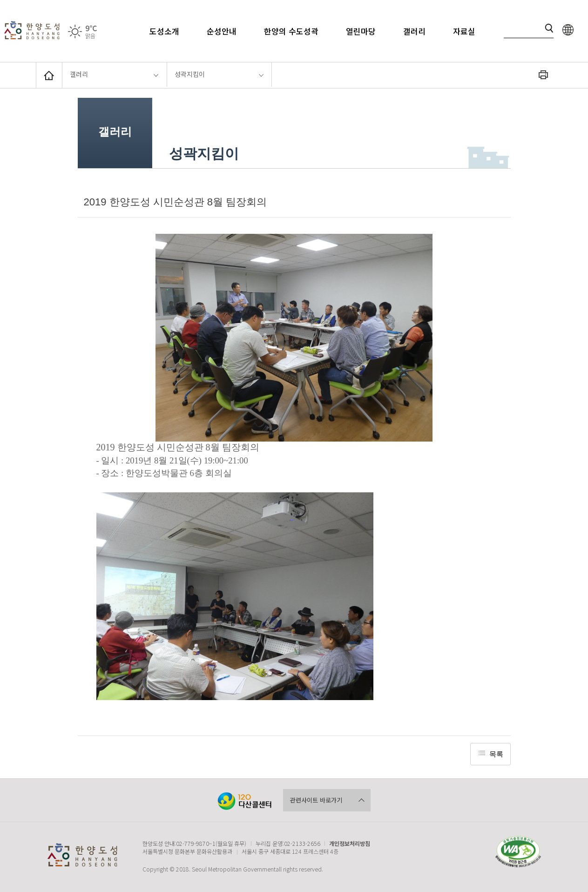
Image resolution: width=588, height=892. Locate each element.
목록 (496, 754)
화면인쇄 (543, 75)
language (568, 30)
